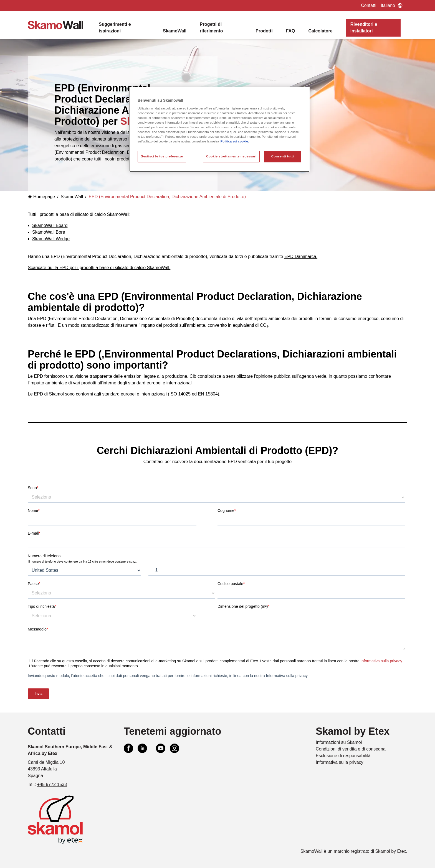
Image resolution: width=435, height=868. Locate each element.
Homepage (41, 197)
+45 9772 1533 (52, 784)
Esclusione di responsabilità (343, 756)
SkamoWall (175, 31)
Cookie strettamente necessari (231, 156)
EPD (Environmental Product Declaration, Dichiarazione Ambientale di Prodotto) (167, 197)
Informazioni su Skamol (339, 742)
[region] (219, 129)
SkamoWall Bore (49, 232)
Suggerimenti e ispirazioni (115, 28)
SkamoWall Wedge (51, 239)
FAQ (291, 31)
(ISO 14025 (179, 394)
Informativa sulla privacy (340, 762)
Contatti (369, 5)
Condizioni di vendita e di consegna (351, 749)
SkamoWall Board (50, 225)
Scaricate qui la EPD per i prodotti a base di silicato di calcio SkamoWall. (99, 268)
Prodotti (264, 31)
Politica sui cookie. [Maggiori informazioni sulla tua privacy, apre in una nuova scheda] (235, 141)
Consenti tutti (283, 156)
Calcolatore (320, 31)
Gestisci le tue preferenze (162, 156)
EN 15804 (208, 394)
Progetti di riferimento (211, 28)
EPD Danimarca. (301, 256)
